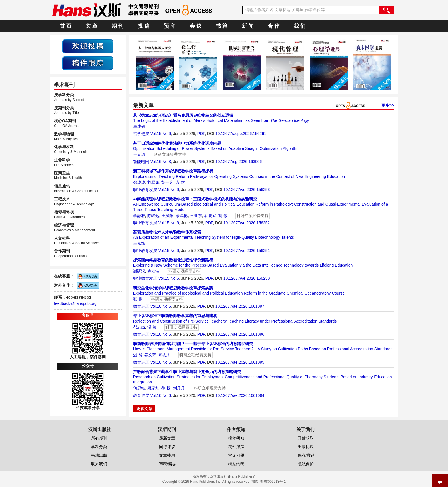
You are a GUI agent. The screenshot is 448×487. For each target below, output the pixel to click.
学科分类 (99, 447)
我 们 (300, 26)
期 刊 (118, 26)
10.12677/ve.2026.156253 (247, 190)
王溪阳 (167, 216)
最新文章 (167, 438)
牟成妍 (139, 126)
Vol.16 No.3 (161, 162)
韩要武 (210, 216)
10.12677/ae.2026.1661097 (240, 306)
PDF (201, 134)
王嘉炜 (139, 243)
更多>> (388, 105)
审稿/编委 (168, 464)
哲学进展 (141, 134)
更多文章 (144, 409)
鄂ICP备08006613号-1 (269, 482)
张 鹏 (138, 299)
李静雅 (139, 216)
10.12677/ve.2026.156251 (247, 251)
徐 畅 (166, 388)
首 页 (66, 26)
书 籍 (222, 26)
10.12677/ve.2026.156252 (247, 223)
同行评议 (167, 447)
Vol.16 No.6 (161, 306)
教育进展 (141, 306)
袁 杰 (180, 182)
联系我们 (99, 464)
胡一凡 (167, 182)
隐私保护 (306, 464)
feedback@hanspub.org (75, 303)
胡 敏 (223, 216)
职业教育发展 (145, 190)
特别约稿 (236, 464)
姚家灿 (153, 388)
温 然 (152, 327)
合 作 (274, 26)
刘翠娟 (153, 182)
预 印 (170, 26)
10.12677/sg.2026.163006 (239, 162)
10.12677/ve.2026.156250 (247, 278)
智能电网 (141, 162)
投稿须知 (236, 438)
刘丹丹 (179, 388)
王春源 (139, 154)
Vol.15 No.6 (161, 134)
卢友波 (153, 271)
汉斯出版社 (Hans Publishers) (233, 476)
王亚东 (196, 216)
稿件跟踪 (236, 447)
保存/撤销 (306, 455)
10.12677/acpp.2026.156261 (241, 134)
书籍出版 (99, 455)
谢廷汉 (139, 271)
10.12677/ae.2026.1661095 (240, 362)
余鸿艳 (182, 216)
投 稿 (144, 26)
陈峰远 (153, 216)
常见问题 (236, 455)
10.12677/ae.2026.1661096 (240, 334)
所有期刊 (99, 438)
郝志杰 (139, 327)
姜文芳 (150, 355)
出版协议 (306, 447)
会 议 (196, 26)
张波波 (139, 182)
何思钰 (139, 388)
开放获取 (306, 438)
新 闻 (248, 26)
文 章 (92, 26)
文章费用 (167, 455)
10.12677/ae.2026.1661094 (240, 395)
